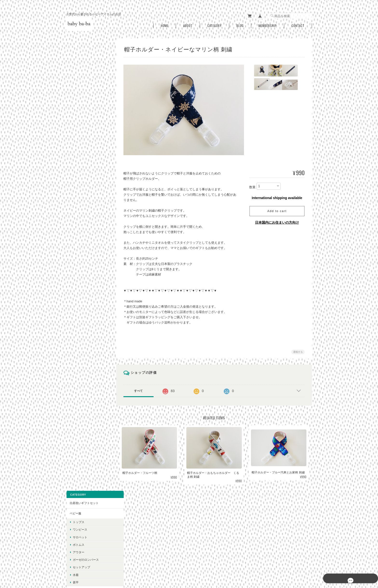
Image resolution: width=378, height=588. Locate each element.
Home (165, 24)
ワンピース (80, 75)
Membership (268, 24)
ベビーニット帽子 (81, 249)
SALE (73, 321)
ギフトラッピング (81, 311)
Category (215, 24)
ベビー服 (75, 59)
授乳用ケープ (78, 280)
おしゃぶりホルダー (82, 229)
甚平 (75, 128)
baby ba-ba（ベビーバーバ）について (196, 563)
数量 (252, 185)
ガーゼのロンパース (85, 105)
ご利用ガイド (78, 423)
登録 (89, 506)
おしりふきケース (81, 157)
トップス (78, 67)
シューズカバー (79, 208)
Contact (298, 24)
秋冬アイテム (78, 342)
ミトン (74, 260)
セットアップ (81, 113)
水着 (75, 120)
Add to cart (277, 209)
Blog (240, 24)
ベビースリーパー (81, 136)
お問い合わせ (78, 443)
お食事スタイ (78, 188)
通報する (298, 350)
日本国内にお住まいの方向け (277, 221)
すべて (142, 389)
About (188, 24)
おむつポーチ (78, 167)
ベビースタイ (78, 198)
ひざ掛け (75, 290)
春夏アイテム (78, 332)
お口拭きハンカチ (81, 219)
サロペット (80, 83)
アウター (78, 98)
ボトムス (78, 90)
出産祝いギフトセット (84, 48)
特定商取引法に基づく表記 (87, 433)
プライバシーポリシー (240, 563)
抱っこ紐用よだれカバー (85, 177)
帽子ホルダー (78, 239)
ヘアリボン (76, 301)
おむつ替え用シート (82, 147)
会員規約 (307, 563)
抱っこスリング (79, 270)
